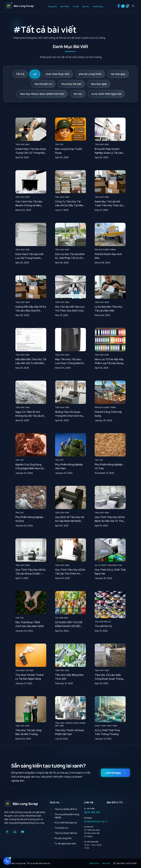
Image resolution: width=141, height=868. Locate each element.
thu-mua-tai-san (71, 84)
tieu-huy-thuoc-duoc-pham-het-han (42, 94)
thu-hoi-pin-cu (43, 84)
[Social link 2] (123, 6)
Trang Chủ (52, 6)
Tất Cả (20, 74)
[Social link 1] (119, 6)
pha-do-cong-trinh (90, 74)
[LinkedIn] (15, 832)
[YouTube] (23, 832)
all (35, 74)
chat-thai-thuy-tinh (57, 74)
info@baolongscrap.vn (93, 821)
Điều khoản (94, 863)
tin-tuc (78, 94)
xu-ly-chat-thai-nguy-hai (106, 94)
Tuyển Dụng (97, 6)
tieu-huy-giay (99, 84)
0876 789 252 (92, 812)
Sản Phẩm (65, 6)
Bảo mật (106, 863)
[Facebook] (7, 832)
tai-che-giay (118, 74)
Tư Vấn (76, 6)
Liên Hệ (85, 6)
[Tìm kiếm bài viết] (133, 6)
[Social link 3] (128, 6)
